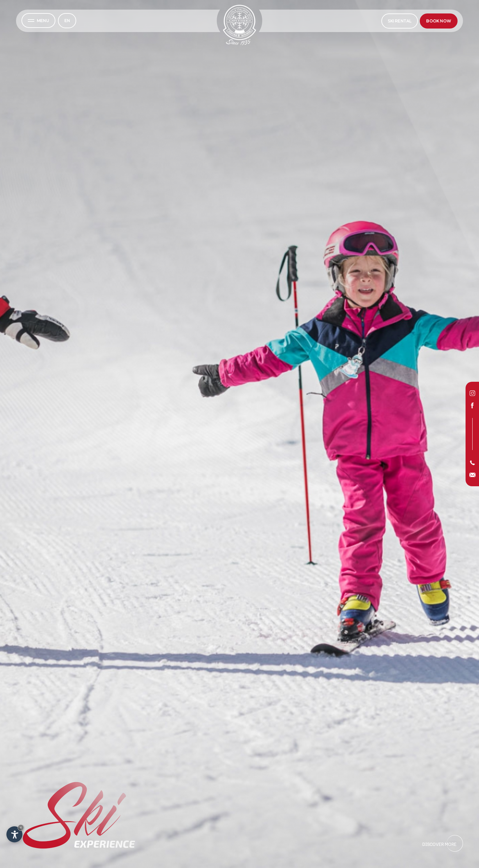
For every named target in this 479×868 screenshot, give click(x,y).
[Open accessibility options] (14, 834)
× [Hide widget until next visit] (21, 827)
